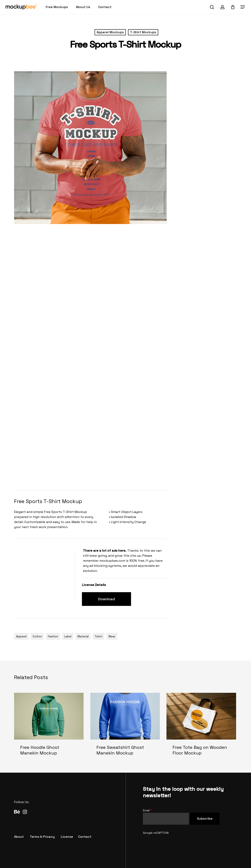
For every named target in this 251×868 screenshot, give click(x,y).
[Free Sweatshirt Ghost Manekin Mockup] (125, 727)
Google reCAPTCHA (156, 833)
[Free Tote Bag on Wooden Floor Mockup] (201, 727)
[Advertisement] (87, 473)
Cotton (37, 636)
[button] (243, 7)
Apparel (21, 636)
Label (68, 636)
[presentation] (174, 843)
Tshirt (99, 636)
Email (147, 810)
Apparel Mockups (110, 32)
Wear (112, 636)
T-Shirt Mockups (143, 32)
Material (83, 636)
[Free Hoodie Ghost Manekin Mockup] (49, 727)
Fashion (53, 636)
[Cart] (233, 7)
